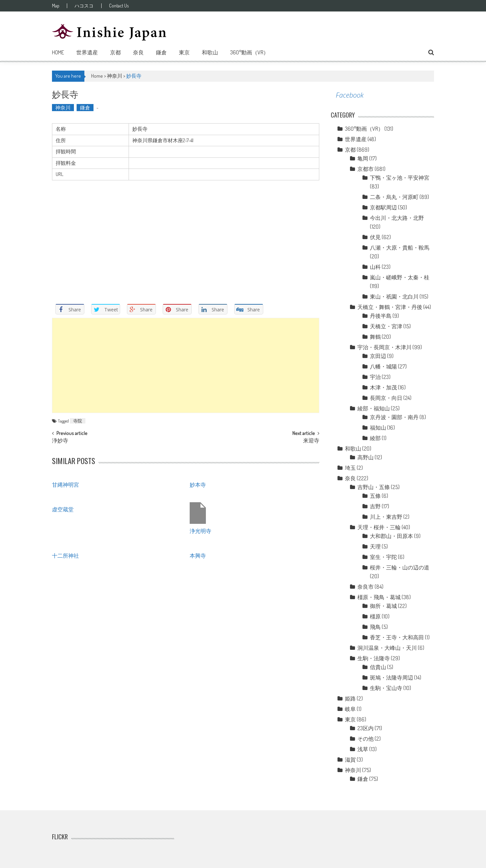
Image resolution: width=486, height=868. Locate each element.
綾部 (375, 438)
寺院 (78, 421)
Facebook (350, 95)
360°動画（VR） (249, 52)
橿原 (375, 616)
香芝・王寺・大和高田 (397, 637)
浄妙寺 (60, 441)
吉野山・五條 (374, 487)
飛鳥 (375, 627)
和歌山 (210, 52)
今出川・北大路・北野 (397, 218)
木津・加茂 (383, 387)
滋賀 (350, 760)
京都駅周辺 (383, 207)
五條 (375, 496)
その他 (366, 739)
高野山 (366, 457)
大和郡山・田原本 (391, 536)
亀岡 (363, 158)
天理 (375, 546)
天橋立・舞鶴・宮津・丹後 (390, 307)
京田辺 (378, 356)
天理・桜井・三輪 (379, 527)
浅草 (363, 749)
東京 (184, 52)
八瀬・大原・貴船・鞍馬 (400, 248)
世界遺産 (87, 52)
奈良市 (366, 587)
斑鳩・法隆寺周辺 (391, 678)
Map (56, 6)
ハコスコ (85, 6)
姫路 (350, 698)
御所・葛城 (383, 606)
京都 (115, 52)
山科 (375, 267)
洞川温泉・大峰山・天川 (387, 648)
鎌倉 (161, 52)
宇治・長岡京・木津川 (384, 347)
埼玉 (350, 468)
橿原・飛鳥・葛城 (379, 597)
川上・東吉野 (386, 517)
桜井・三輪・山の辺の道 (400, 567)
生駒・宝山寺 (386, 688)
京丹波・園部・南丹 (394, 417)
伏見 (375, 237)
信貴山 (378, 667)
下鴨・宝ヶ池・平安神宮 (400, 178)
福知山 (378, 428)
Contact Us (120, 6)
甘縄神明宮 (65, 484)
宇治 (375, 377)
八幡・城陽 (383, 366)
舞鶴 (375, 337)
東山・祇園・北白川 (394, 297)
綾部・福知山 (374, 408)
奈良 (138, 52)
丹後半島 (381, 316)
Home (58, 52)
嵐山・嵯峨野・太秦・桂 (400, 277)
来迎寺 (311, 441)
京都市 (366, 169)
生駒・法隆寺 (374, 658)
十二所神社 (65, 555)
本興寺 (198, 555)
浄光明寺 (200, 531)
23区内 (366, 728)
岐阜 (350, 709)
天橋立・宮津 (386, 326)
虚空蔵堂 (63, 509)
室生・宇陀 (383, 557)
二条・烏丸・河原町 (394, 197)
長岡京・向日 (386, 398)
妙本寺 (198, 484)
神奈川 (115, 76)
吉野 (375, 506)
